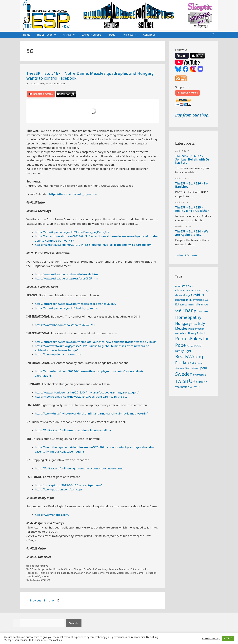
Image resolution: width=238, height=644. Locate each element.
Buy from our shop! (192, 115)
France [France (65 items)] (203, 304)
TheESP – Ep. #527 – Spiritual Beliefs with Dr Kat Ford (192, 159)
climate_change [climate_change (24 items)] (183, 295)
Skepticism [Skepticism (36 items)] (191, 368)
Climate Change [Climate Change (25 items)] (201, 290)
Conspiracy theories (106, 569)
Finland (43, 573)
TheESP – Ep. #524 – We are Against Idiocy (192, 233)
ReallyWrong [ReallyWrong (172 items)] (189, 356)
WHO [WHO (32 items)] (197, 387)
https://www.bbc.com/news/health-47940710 (65, 325)
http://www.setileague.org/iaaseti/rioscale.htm (66, 274)
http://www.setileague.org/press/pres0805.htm (67, 278)
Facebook (32, 573)
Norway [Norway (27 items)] (192, 333)
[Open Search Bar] (213, 35)
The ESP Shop (48, 35)
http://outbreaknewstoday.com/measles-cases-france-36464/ (76, 304)
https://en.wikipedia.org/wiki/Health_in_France (66, 308)
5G (32, 569)
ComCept (89, 569)
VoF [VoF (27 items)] (192, 387)
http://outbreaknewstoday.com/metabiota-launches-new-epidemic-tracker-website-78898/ (95, 342)
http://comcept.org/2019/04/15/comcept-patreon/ (68, 485)
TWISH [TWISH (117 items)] (182, 381)
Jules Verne (98, 573)
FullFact (62, 573)
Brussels (58, 569)
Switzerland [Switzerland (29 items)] (200, 375)
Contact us (149, 35)
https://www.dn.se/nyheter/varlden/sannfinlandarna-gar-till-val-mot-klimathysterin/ (91, 413)
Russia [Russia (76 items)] (181, 363)
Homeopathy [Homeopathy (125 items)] (188, 317)
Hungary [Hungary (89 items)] (183, 323)
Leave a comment (40, 580)
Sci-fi (38, 576)
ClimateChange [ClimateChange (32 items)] (184, 290)
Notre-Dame (136, 573)
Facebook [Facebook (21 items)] (192, 305)
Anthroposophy (43, 569)
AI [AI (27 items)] (176, 286)
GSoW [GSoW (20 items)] (199, 311)
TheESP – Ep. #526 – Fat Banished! (192, 185)
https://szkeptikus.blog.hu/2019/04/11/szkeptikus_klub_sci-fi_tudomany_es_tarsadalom (93, 245)
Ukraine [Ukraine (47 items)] (202, 382)
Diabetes (124, 569)
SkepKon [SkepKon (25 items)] (179, 368)
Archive (71, 35)
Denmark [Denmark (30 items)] (180, 300)
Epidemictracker (140, 569)
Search (74, 623)
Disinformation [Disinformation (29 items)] (194, 300)
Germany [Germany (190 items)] (186, 310)
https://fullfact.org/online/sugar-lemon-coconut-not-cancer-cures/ (79, 468)
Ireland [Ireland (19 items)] (194, 324)
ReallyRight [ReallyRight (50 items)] (183, 351)
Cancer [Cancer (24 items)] (191, 286)
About (111, 35)
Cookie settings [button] (211, 638)
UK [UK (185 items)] (192, 381)
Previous (34, 600)
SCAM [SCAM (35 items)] (190, 363)
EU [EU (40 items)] (177, 304)
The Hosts (131, 35)
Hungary (72, 573)
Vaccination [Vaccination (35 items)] (182, 387)
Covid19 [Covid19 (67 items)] (198, 295)
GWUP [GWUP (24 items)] (206, 311)
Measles (111, 573)
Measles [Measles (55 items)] (181, 328)
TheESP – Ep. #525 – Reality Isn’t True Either (192, 209)
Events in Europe (91, 35)
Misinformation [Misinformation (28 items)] (196, 329)
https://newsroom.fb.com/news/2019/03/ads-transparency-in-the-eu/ (81, 397)
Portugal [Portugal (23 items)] (190, 346)
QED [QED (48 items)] (198, 346)
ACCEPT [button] (228, 638)
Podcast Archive (39, 566)
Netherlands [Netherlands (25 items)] (181, 333)
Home (27, 35)
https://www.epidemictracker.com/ (58, 354)
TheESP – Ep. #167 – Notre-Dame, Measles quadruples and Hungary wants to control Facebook (90, 76)
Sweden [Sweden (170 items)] (184, 374)
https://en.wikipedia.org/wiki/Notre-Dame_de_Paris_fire (72, 232)
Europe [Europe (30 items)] (183, 305)
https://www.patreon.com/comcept (59, 489)
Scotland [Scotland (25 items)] (199, 363)
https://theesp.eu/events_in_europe (73, 194)
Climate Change (73, 569)
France (52, 573)
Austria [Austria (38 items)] (183, 286)
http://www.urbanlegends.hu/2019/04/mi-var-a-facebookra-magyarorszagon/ (87, 392)
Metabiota (122, 573)
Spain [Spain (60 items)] (203, 368)
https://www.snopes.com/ (52, 515)
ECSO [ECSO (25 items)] (206, 300)
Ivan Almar (85, 573)
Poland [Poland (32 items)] (201, 333)
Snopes (46, 576)
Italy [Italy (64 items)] (201, 323)
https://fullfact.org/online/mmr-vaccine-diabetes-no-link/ (73, 430)
